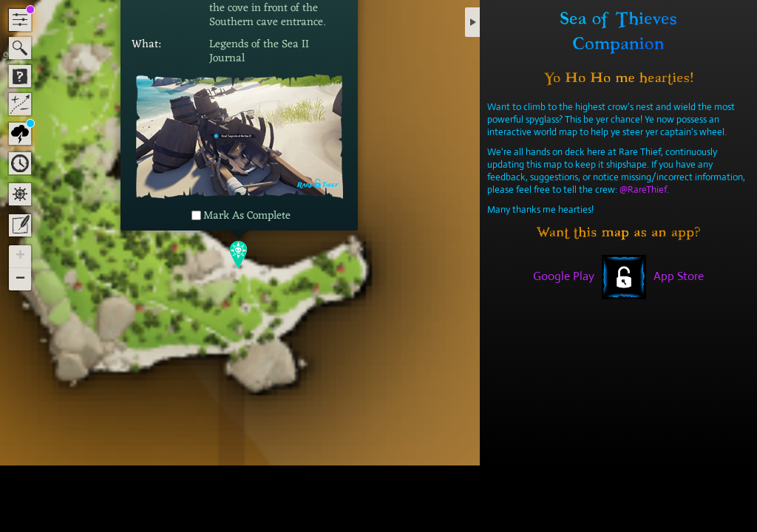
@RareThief (643, 190)
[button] (239, 254)
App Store (679, 276)
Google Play (564, 276)
